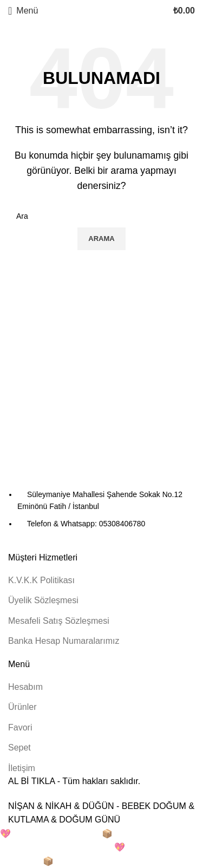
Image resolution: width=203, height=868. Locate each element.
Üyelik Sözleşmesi (43, 600)
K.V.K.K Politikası (41, 580)
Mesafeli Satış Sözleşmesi (59, 621)
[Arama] (101, 216)
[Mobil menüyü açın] (23, 11)
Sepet (19, 748)
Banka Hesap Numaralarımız (64, 641)
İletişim (22, 768)
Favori (20, 727)
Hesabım (25, 687)
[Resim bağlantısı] (68, 471)
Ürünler (22, 707)
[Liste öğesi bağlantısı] (101, 509)
